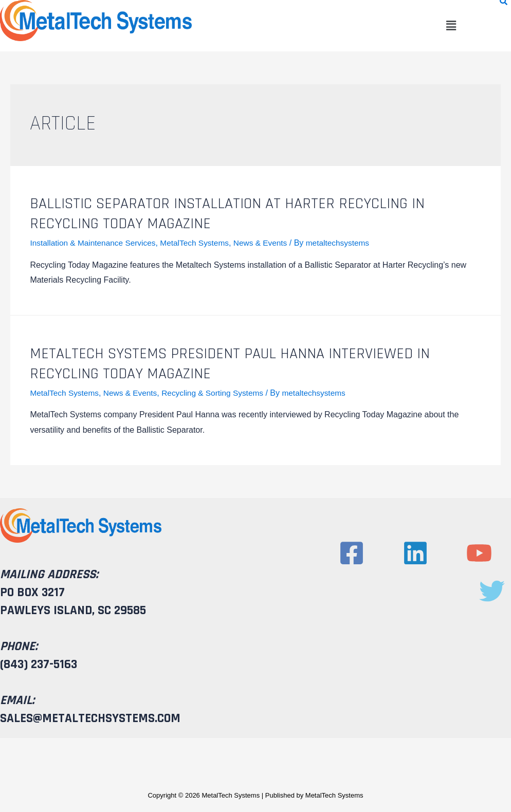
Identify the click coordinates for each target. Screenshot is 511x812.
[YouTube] (479, 553)
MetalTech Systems (201, 243)
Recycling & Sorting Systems (219, 393)
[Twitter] (492, 591)
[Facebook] (352, 553)
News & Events (268, 243)
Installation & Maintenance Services (95, 243)
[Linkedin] (415, 553)
